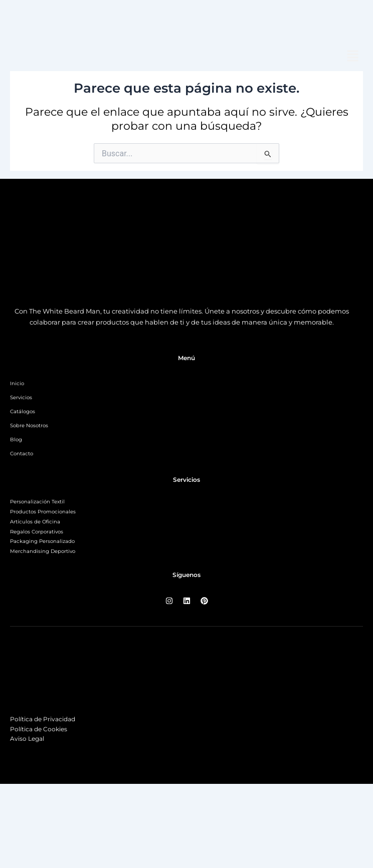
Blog (16, 440)
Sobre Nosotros (29, 425)
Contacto (22, 454)
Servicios (21, 397)
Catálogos (23, 411)
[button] (353, 57)
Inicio (17, 383)
